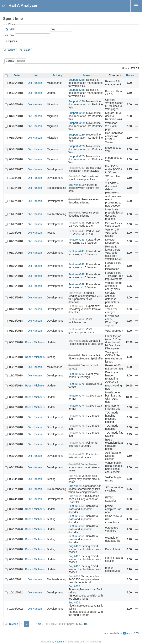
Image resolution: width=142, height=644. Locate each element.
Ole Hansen (35, 83)
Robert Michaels (35, 342)
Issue (87, 75)
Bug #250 (74, 293)
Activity (57, 75)
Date (12, 29)
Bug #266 (74, 365)
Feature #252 (76, 319)
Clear (27, 50)
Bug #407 (74, 546)
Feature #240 (76, 168)
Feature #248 (76, 223)
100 (86, 624)
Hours (130, 75)
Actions (137, 83)
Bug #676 (74, 586)
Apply (11, 50)
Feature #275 (76, 416)
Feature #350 (76, 506)
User (36, 75)
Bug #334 (74, 464)
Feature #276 (76, 443)
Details (10, 61)
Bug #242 (74, 176)
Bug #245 (74, 185)
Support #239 (76, 101)
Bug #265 (74, 341)
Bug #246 (74, 199)
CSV (136, 633)
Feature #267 (76, 374)
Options (12, 41)
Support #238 (76, 80)
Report (21, 61)
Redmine (60, 642)
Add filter (10, 36)
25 (76, 624)
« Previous (12, 624)
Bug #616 (74, 576)
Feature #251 (76, 306)
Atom (129, 633)
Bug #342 (74, 486)
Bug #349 (74, 496)
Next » (39, 624)
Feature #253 (76, 329)
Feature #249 (76, 240)
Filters (12, 24)
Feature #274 (76, 384)
